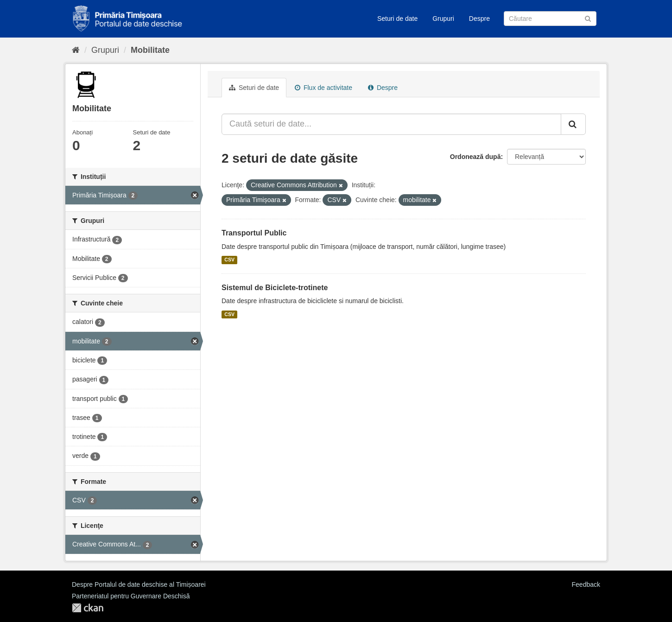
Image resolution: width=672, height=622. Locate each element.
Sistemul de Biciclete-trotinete (275, 288)
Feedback (586, 584)
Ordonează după (475, 157)
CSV (229, 260)
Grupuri (443, 19)
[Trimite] (588, 18)
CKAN (88, 608)
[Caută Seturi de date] (550, 19)
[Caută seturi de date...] (391, 124)
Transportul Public (254, 233)
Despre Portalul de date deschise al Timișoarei (139, 584)
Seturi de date (397, 19)
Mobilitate (150, 50)
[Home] (76, 50)
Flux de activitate (323, 88)
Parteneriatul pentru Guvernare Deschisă (131, 596)
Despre (479, 19)
